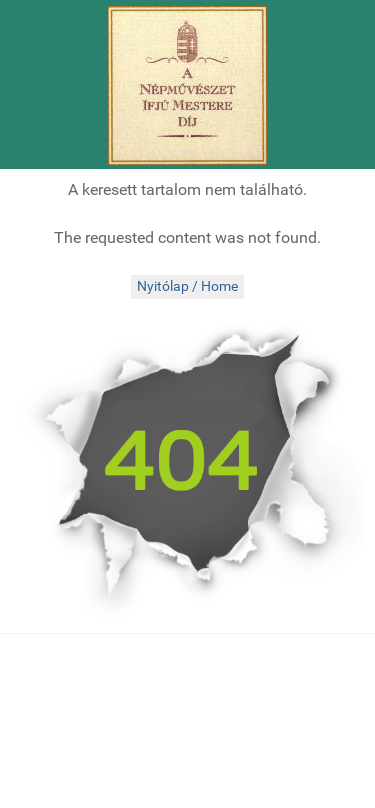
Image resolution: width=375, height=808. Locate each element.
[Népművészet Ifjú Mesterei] (187, 85)
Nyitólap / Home (187, 286)
